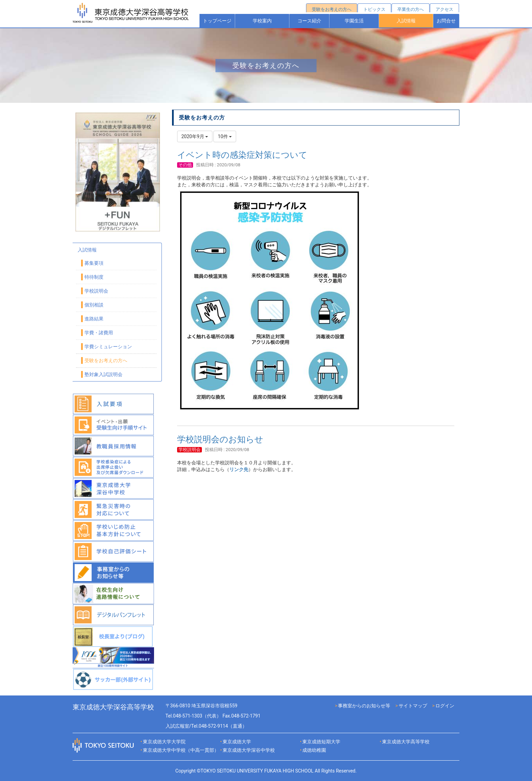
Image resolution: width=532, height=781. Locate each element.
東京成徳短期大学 (321, 742)
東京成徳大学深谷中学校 (249, 750)
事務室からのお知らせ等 (364, 706)
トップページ (217, 21)
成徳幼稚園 (314, 750)
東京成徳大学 (237, 742)
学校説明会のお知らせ (220, 439)
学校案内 (262, 21)
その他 (185, 165)
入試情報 (406, 21)
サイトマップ (413, 706)
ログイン (445, 706)
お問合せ (446, 21)
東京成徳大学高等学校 (406, 742)
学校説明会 (189, 450)
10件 (225, 136)
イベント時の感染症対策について (242, 155)
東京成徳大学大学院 (164, 742)
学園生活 (354, 21)
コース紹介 (309, 21)
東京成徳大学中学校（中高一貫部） (181, 750)
